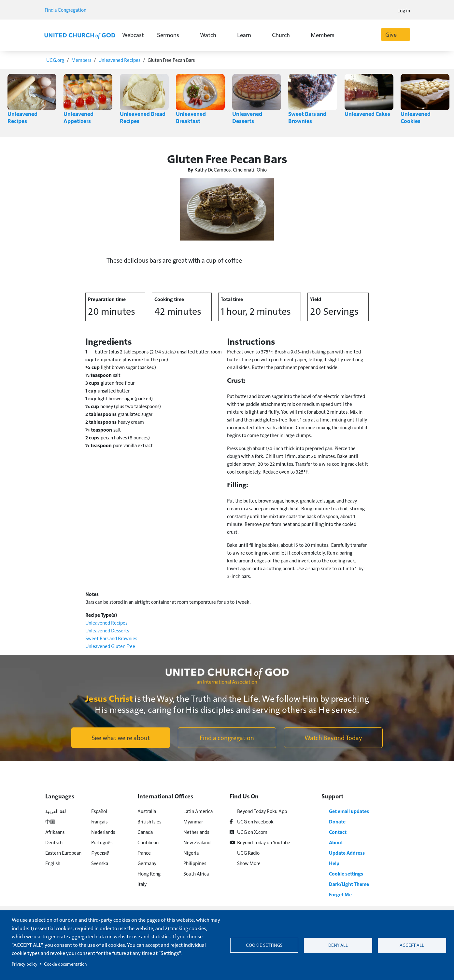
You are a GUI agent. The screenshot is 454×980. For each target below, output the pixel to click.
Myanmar (193, 821)
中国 (50, 821)
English (53, 863)
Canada (145, 831)
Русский (100, 852)
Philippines (195, 863)
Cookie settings (264, 945)
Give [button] (396, 34)
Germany (147, 863)
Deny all (338, 945)
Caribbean (148, 842)
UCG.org (55, 60)
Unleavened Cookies (416, 117)
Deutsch (54, 842)
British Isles (149, 821)
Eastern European (63, 852)
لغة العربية (56, 811)
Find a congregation (227, 737)
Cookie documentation (65, 964)
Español (99, 811)
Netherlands (196, 831)
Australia (147, 811)
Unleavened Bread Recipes (143, 117)
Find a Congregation (68, 10)
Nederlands (103, 831)
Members (81, 60)
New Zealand (197, 842)
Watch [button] (212, 35)
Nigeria (191, 852)
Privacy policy (25, 964)
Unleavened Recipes (119, 60)
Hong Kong (149, 873)
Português (102, 842)
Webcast (133, 35)
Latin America (198, 811)
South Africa (196, 873)
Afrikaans (55, 831)
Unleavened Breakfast (191, 117)
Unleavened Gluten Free (110, 646)
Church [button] (285, 35)
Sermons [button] (172, 35)
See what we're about (121, 737)
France (144, 852)
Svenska (100, 863)
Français (99, 821)
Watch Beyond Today (333, 737)
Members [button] (326, 35)
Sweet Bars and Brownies (308, 117)
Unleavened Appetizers (78, 117)
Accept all (412, 945)
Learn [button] (248, 35)
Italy (142, 883)
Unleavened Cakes (368, 114)
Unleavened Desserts (247, 117)
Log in (404, 10)
